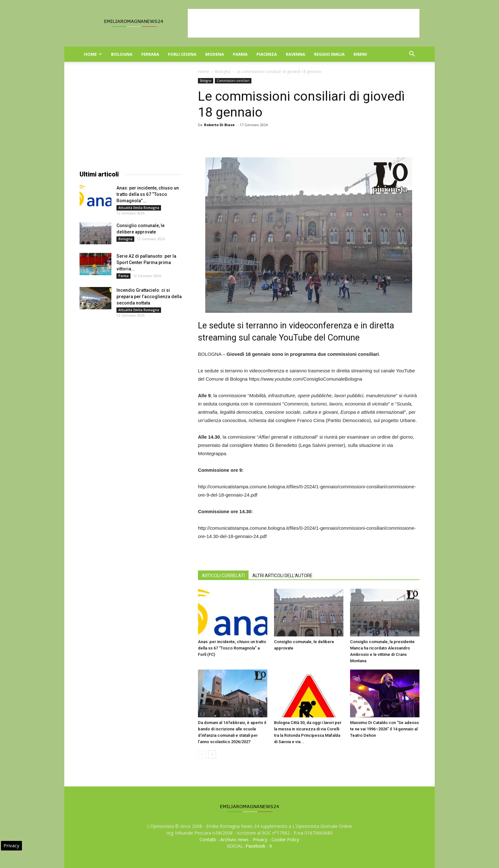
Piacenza (267, 54)
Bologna (122, 54)
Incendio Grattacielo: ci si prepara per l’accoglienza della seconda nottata (149, 297)
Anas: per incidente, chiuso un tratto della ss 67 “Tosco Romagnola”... (148, 194)
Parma (240, 54)
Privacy (260, 839)
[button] (412, 55)
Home (93, 54)
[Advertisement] (304, 23)
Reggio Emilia (329, 54)
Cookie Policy (285, 839)
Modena (215, 54)
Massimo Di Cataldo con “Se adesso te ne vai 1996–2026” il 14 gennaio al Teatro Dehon (384, 729)
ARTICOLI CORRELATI (223, 576)
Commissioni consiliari (233, 81)
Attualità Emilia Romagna (139, 208)
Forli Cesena (182, 54)
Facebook (255, 846)
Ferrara (150, 54)
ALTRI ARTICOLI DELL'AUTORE (282, 576)
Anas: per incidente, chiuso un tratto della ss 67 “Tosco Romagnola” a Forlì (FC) (232, 648)
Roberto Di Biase (219, 125)
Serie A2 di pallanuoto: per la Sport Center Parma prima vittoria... (146, 262)
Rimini (360, 54)
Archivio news (234, 839)
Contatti (208, 839)
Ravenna (295, 54)
